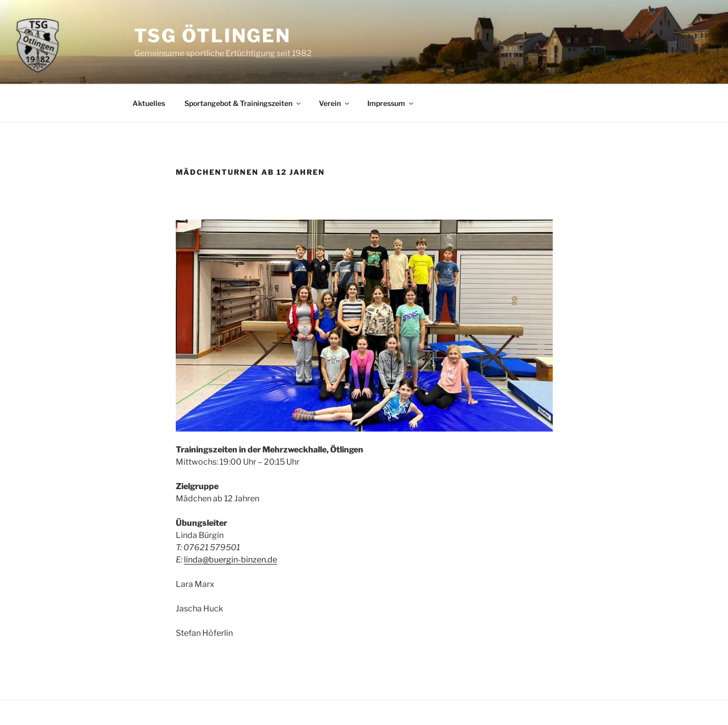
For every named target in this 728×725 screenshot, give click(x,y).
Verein (335, 103)
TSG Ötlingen (213, 36)
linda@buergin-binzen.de (231, 560)
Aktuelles (149, 103)
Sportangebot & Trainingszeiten (243, 103)
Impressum (391, 103)
